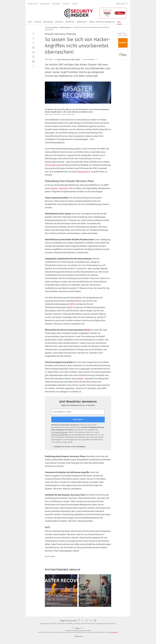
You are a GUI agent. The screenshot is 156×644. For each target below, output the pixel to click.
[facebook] (33, 34)
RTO (70, 307)
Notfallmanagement (65, 27)
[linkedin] (33, 48)
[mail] (33, 52)
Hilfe (55, 624)
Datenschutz (77, 624)
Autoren (114, 624)
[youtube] (86, 621)
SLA (87, 330)
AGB (52, 624)
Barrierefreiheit (86, 624)
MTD (79, 301)
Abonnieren (78, 419)
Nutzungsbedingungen (60, 432)
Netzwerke (59, 22)
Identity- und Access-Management (102, 22)
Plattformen (70, 22)
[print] (33, 57)
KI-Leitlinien (107, 624)
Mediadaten (70, 624)
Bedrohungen (48, 22)
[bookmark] (97, 59)
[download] (33, 61)
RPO (72, 304)
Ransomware (84, 172)
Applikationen (82, 22)
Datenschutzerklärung (60, 435)
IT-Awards (38, 22)
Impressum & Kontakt (97, 624)
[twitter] (33, 38)
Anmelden (120, 4)
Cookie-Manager (45, 624)
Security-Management (52, 27)
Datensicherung (52, 165)
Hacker (80, 379)
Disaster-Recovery (59, 188)
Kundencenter (61, 624)
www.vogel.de (114, 632)
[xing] (33, 43)
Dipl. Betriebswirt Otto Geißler (69, 59)
